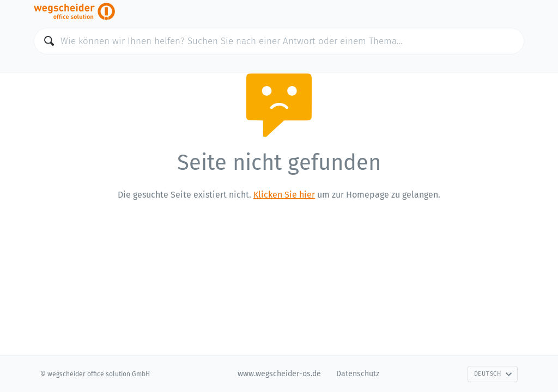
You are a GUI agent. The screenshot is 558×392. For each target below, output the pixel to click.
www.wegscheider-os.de (279, 374)
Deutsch (493, 374)
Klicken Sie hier (284, 195)
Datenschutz (358, 374)
